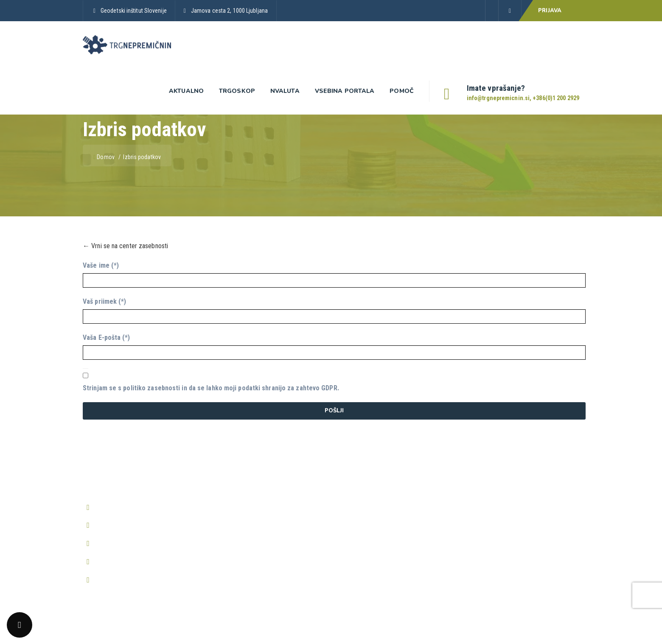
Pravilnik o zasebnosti (367, 506)
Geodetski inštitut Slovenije (134, 11)
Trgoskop (237, 91)
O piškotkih (352, 522)
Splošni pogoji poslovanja (372, 490)
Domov (105, 157)
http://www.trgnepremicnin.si (135, 561)
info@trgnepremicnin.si (127, 525)
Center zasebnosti (362, 538)
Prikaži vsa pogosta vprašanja (505, 534)
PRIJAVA (550, 11)
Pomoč (402, 91)
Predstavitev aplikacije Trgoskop (254, 506)
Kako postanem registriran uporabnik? (515, 490)
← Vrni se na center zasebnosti (125, 246)
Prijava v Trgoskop (235, 522)
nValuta (285, 91)
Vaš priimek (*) (105, 301)
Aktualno (186, 91)
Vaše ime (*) (101, 265)
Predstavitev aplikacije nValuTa (252, 538)
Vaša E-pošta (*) (107, 337)
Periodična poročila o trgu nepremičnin (262, 554)
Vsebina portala (345, 91)
